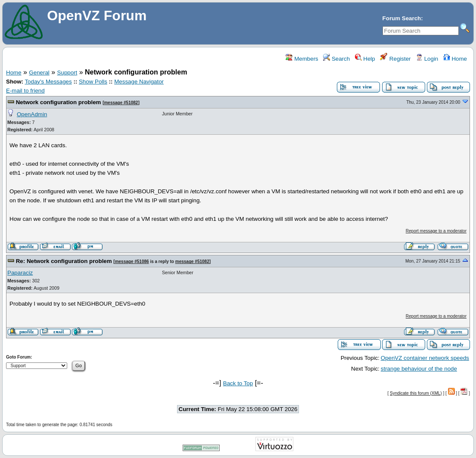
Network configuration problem (59, 102)
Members (302, 59)
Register (395, 59)
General (39, 73)
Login (427, 59)
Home (455, 59)
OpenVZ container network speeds (425, 358)
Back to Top (238, 383)
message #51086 (132, 261)
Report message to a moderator (436, 231)
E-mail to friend (25, 91)
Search (336, 59)
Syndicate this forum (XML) (416, 393)
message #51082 (121, 103)
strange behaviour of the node (419, 369)
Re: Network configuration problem (64, 261)
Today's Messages (48, 82)
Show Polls (93, 82)
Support (67, 73)
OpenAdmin (32, 114)
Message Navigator (139, 82)
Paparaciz (20, 273)
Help (365, 59)
